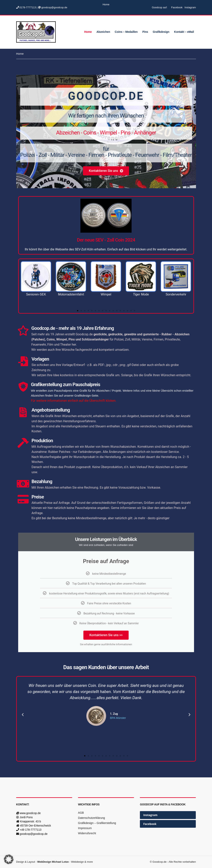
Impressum (85, 828)
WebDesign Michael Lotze (53, 862)
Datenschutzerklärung (91, 818)
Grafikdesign (161, 32)
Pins (145, 32)
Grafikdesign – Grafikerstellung (97, 823)
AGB (81, 813)
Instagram (190, 7)
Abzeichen (103, 32)
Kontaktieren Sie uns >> (106, 635)
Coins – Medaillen (126, 32)
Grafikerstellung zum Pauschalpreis (66, 385)
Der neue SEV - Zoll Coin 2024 (106, 240)
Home (88, 32)
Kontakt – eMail (184, 32)
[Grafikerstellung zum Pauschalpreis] (23, 387)
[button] (23, 283)
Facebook (177, 7)
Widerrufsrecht (87, 833)
